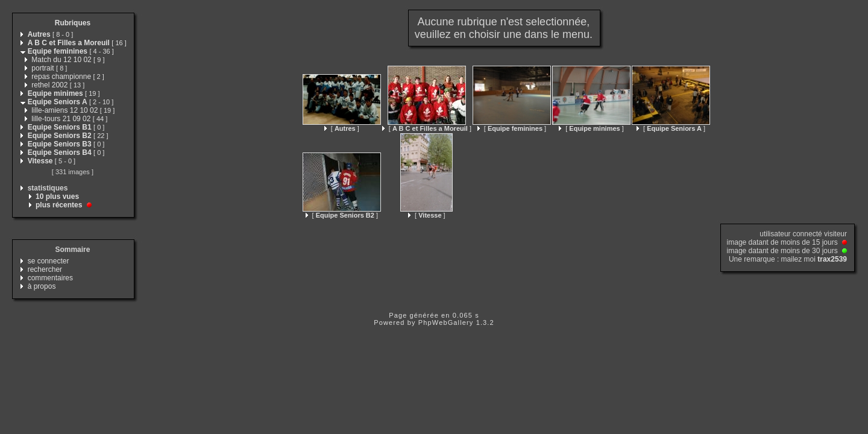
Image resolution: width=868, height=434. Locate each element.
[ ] (342, 128)
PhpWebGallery (446, 322)
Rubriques (73, 23)
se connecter (49, 261)
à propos (42, 286)
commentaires (50, 278)
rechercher (45, 269)
